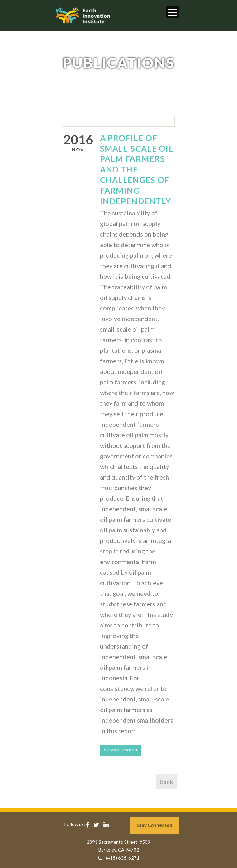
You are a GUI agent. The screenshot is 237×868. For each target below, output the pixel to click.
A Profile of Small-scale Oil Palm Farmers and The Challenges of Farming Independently (137, 170)
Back (166, 782)
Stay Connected (155, 825)
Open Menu (173, 12)
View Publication (121, 750)
